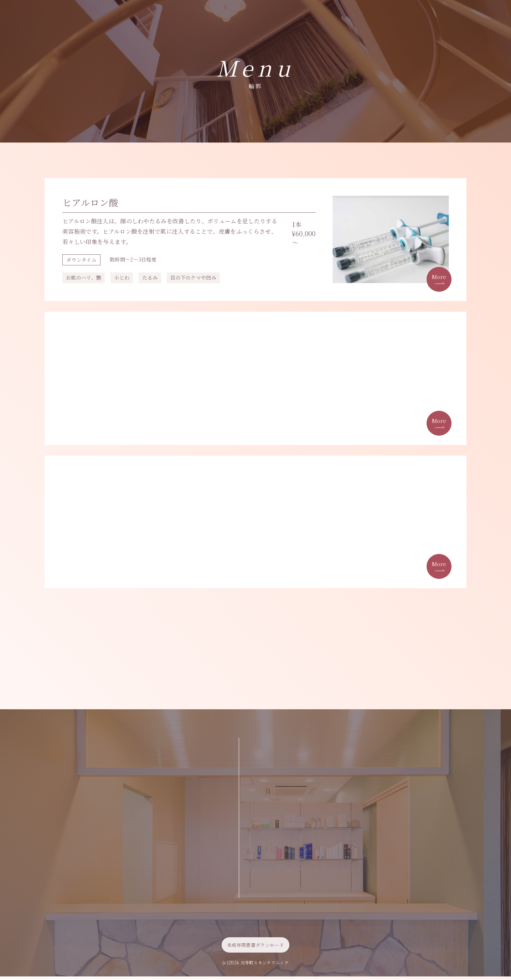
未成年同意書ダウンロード (255, 948)
